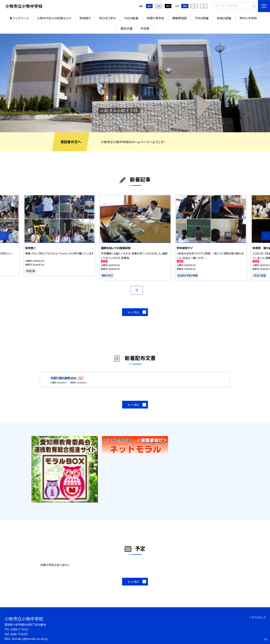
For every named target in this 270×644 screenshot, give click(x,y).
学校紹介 (85, 18)
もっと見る (133, 312)
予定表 (145, 28)
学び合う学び (108, 18)
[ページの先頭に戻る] (266, 640)
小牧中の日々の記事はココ (54, 18)
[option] (135, 83)
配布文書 (127, 28)
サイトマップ (258, 617)
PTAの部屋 (202, 18)
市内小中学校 (248, 18)
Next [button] (266, 236)
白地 (159, 6)
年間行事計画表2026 (64, 378)
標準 (185, 6)
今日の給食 (131, 18)
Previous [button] (4, 236)
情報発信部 (180, 18)
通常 (149, 6)
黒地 (168, 6)
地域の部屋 (224, 18)
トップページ (21, 18)
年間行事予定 (155, 18)
